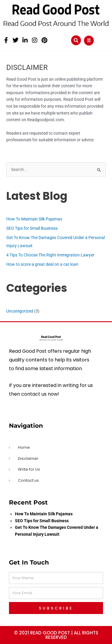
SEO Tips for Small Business (32, 228)
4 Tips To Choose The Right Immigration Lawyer (50, 255)
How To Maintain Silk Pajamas (34, 219)
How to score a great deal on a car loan (42, 264)
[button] (76, 40)
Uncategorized (20, 311)
